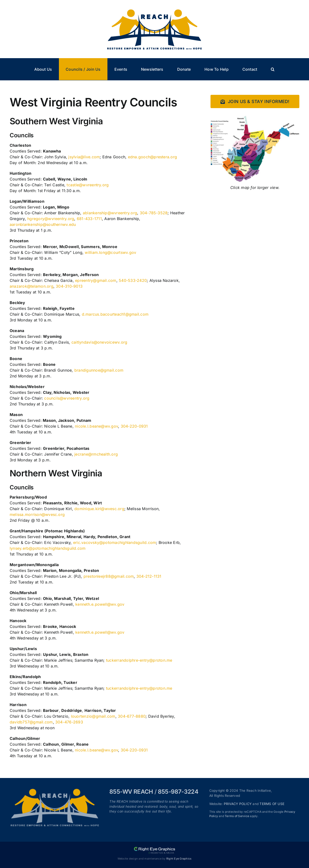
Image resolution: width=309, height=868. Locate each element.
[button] (273, 69)
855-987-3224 (178, 792)
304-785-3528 (154, 213)
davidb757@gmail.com (31, 722)
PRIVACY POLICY (238, 804)
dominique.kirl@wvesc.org (99, 509)
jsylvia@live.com (84, 157)
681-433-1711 (89, 219)
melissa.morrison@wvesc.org (37, 514)
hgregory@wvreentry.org (51, 219)
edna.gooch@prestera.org (153, 157)
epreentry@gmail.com (96, 280)
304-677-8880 (132, 716)
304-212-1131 (149, 576)
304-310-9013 (69, 286)
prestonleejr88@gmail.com (109, 576)
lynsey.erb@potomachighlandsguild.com (48, 548)
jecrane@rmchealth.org (96, 454)
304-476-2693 (69, 722)
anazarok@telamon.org (32, 286)
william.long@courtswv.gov (110, 252)
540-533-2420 (133, 280)
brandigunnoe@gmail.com (99, 370)
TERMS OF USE (272, 804)
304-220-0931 (134, 426)
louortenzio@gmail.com (93, 716)
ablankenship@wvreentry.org (110, 213)
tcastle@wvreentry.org (88, 185)
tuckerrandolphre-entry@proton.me (139, 660)
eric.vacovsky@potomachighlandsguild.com (115, 542)
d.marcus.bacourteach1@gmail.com (115, 314)
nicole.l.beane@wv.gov (96, 426)
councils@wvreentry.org (67, 398)
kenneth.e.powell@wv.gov (100, 604)
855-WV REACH (131, 792)
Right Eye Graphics (179, 859)
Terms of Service (237, 816)
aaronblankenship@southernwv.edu (43, 224)
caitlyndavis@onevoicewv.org (99, 342)
